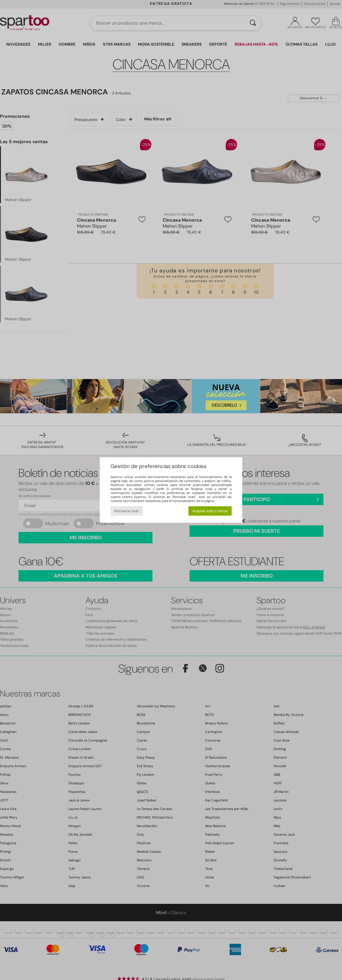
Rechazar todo (127, 511)
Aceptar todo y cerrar (210, 511)
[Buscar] (253, 23)
